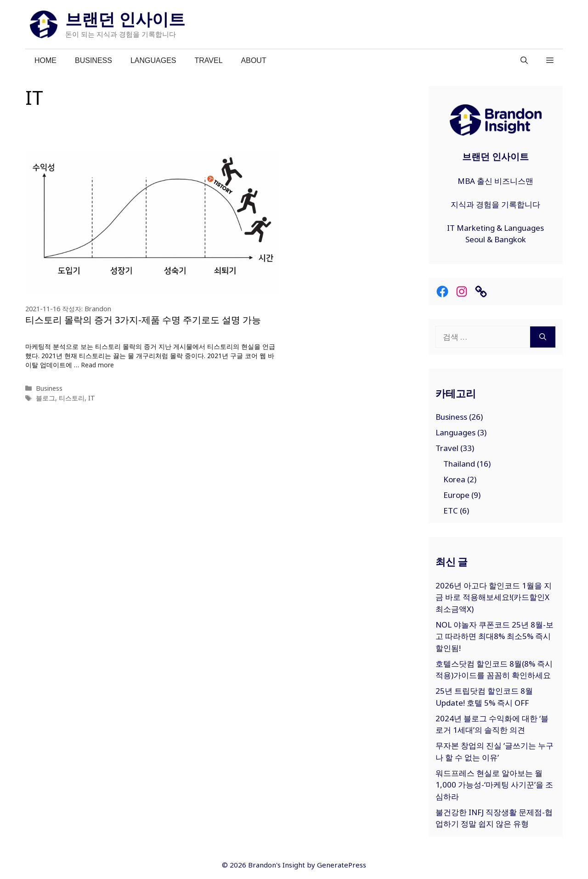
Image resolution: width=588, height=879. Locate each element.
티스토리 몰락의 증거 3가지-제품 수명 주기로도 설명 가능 (143, 320)
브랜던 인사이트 (125, 19)
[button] (550, 61)
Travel (209, 60)
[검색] (543, 337)
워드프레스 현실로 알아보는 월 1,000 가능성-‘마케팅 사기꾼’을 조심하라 (494, 785)
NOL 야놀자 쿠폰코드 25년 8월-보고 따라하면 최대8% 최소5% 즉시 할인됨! (495, 636)
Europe (456, 495)
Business (93, 60)
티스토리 (72, 398)
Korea (454, 479)
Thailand (459, 464)
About (254, 60)
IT (92, 398)
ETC (451, 511)
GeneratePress (342, 865)
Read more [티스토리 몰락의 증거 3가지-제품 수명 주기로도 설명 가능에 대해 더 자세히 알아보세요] (97, 365)
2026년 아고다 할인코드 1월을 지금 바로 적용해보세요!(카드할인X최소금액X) (494, 597)
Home (45, 60)
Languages (153, 60)
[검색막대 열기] (524, 61)
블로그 (45, 398)
